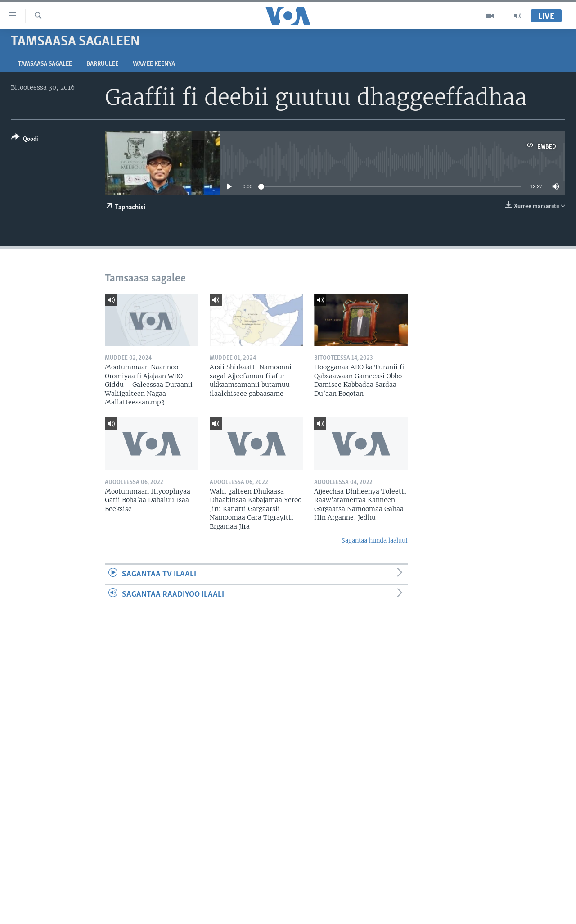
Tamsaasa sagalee (45, 64)
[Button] (25, 140)
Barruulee (102, 64)
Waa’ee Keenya (154, 64)
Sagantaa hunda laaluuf (375, 541)
